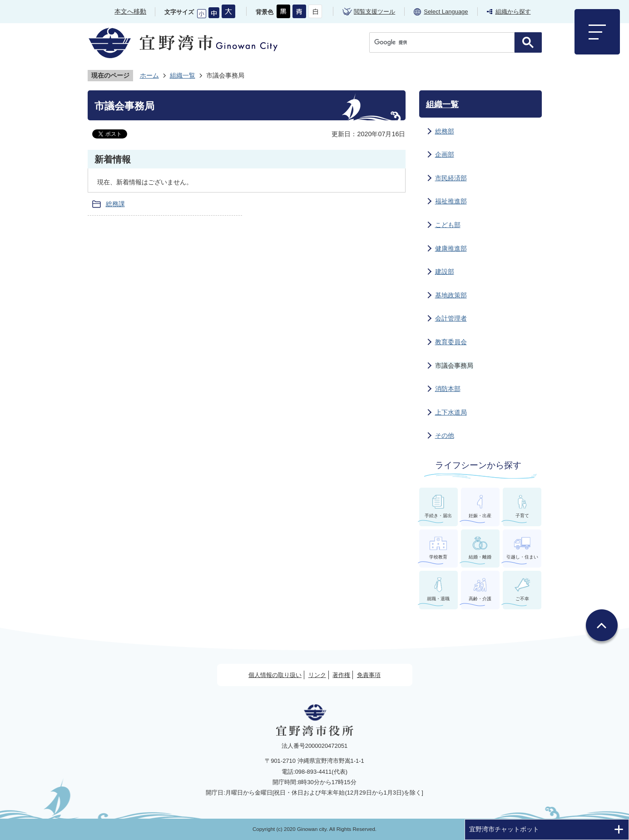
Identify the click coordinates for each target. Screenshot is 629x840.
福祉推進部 (451, 201)
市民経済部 (451, 178)
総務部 (445, 131)
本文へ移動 (130, 11)
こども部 (448, 225)
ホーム (149, 75)
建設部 (445, 272)
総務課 (115, 204)
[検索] (444, 42)
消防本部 (448, 389)
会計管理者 (451, 318)
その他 (445, 435)
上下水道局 (451, 412)
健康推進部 (451, 248)
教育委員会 (451, 342)
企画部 (445, 154)
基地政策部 (451, 295)
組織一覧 (183, 75)
